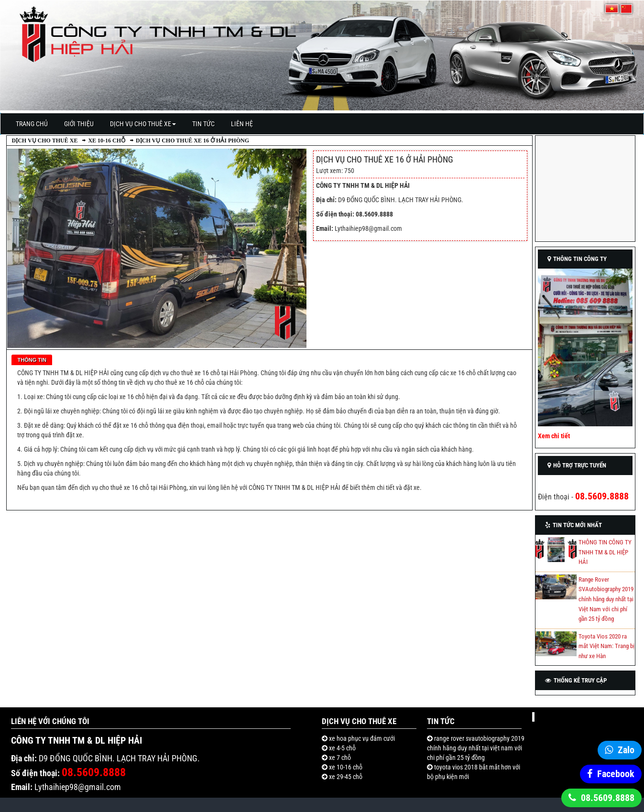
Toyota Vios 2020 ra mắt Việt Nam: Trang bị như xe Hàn (606, 646)
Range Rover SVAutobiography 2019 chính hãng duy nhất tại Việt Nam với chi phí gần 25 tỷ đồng (606, 599)
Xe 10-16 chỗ (107, 141)
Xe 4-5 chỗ (342, 748)
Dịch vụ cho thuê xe (143, 124)
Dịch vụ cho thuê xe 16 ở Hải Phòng (192, 141)
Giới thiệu (79, 124)
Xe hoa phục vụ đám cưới (361, 738)
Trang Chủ (32, 124)
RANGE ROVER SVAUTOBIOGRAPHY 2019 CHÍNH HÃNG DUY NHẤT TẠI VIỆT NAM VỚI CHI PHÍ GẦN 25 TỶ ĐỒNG (476, 748)
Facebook (616, 774)
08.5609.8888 (608, 798)
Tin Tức (203, 124)
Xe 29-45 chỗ (345, 777)
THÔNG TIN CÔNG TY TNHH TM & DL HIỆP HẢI (605, 552)
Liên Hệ (242, 124)
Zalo (626, 750)
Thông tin (32, 360)
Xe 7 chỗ (339, 758)
